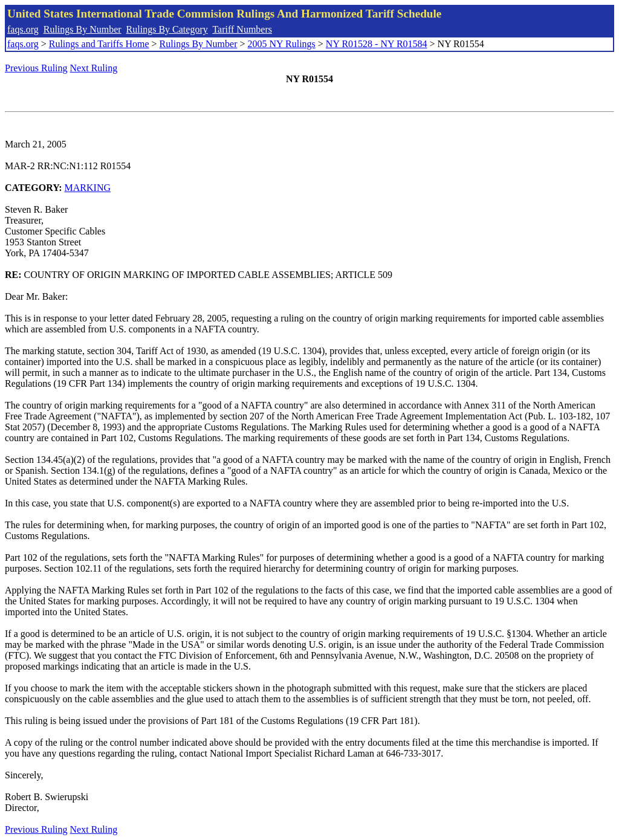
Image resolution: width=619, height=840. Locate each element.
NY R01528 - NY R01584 (377, 44)
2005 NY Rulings (282, 44)
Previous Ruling (36, 68)
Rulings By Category (167, 29)
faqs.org (23, 29)
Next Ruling (94, 68)
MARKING (88, 188)
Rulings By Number (83, 29)
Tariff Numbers (242, 29)
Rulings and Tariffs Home (99, 44)
